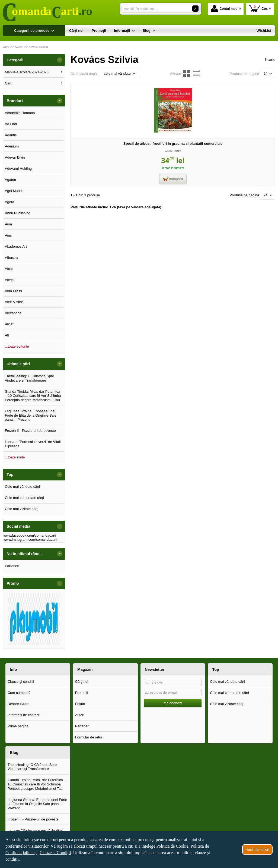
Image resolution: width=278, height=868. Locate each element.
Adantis (11, 135)
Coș (258, 9)
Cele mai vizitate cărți (22, 509)
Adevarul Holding (18, 169)
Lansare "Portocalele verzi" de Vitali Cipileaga (33, 444)
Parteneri (12, 566)
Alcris (9, 280)
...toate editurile (17, 346)
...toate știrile (15, 457)
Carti (9, 83)
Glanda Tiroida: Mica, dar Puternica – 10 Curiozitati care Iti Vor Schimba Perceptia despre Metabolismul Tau (33, 396)
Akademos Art (16, 246)
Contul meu (224, 9)
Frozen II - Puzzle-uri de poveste (30, 431)
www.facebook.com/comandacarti (30, 535)
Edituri (80, 704)
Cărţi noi (82, 682)
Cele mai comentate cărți (24, 498)
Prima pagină (18, 726)
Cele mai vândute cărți (22, 487)
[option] (34, 619)
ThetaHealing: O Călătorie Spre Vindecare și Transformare (29, 378)
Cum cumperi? (19, 693)
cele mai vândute (119, 73)
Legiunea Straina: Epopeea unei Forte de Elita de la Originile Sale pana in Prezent (31, 415)
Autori (80, 715)
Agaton (10, 180)
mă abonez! (173, 703)
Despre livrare (19, 704)
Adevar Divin (15, 157)
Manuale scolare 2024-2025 (27, 72)
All (7, 335)
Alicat (9, 324)
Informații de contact (23, 715)
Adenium (12, 146)
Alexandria (13, 313)
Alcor (9, 269)
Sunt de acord (257, 849)
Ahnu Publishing (18, 213)
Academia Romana (20, 113)
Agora (10, 202)
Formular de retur (89, 737)
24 (268, 73)
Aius (8, 235)
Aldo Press (13, 291)
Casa (168, 151)
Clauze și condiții (21, 682)
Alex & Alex (14, 302)
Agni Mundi (14, 191)
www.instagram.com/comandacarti (30, 540)
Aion (8, 224)
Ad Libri (11, 124)
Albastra (11, 258)
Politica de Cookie (172, 846)
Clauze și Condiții (55, 853)
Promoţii (82, 693)
